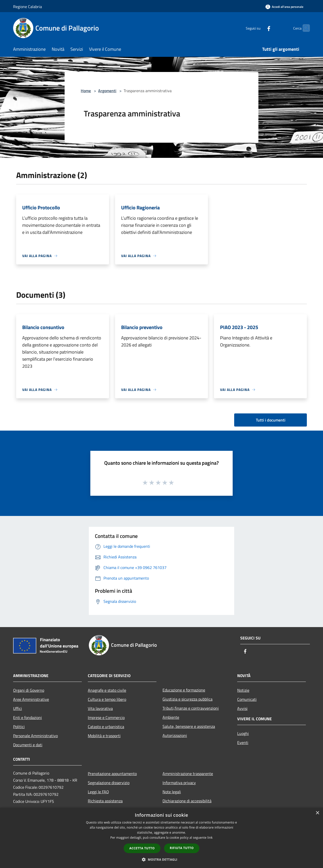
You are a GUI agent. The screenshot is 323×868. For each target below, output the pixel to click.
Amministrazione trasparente (188, 774)
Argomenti (107, 91)
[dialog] (161, 838)
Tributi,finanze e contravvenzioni (191, 708)
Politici (19, 727)
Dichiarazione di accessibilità (187, 801)
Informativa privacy (179, 783)
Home (86, 91)
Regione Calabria (28, 7)
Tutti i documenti (271, 420)
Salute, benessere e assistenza (189, 726)
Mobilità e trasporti (104, 736)
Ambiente (171, 717)
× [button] (317, 813)
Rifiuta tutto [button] (182, 848)
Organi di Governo (29, 690)
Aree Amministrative (31, 699)
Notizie (243, 690)
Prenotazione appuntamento (112, 774)
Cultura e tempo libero (107, 699)
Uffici (18, 708)
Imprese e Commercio (106, 717)
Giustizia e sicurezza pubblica (187, 699)
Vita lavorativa (100, 708)
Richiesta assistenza (105, 801)
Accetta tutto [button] (142, 848)
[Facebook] (259, 28)
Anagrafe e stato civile (107, 690)
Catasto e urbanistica (106, 727)
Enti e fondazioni (28, 717)
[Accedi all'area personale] (284, 7)
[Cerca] (304, 28)
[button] (161, 859)
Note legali (172, 792)
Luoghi (243, 733)
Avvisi (242, 708)
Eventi (243, 742)
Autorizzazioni (175, 735)
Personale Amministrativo (35, 736)
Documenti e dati (28, 745)
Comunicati (247, 699)
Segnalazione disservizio (109, 783)
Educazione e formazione (184, 690)
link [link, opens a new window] (210, 838)
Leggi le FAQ (98, 792)
